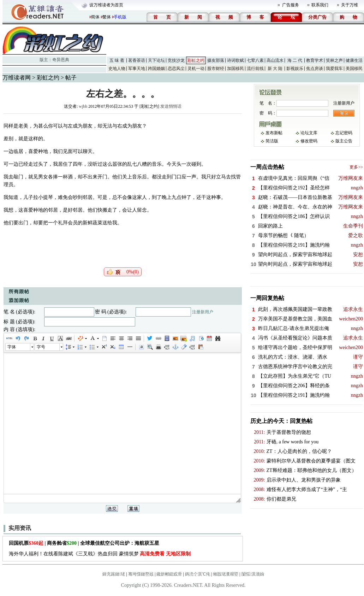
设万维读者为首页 (106, 5)
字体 (12, 347)
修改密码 (309, 141)
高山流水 (275, 60)
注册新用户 (203, 312)
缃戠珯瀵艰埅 (226, 574)
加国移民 (235, 69)
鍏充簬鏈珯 (114, 574)
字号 (41, 347)
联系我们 (320, 5)
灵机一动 (196, 69)
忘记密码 (344, 133)
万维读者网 (17, 78)
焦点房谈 (315, 69)
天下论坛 (156, 60)
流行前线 (255, 69)
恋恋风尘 (176, 69)
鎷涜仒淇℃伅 (198, 574)
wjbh (83, 106)
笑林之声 (334, 60)
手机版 (120, 17)
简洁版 (272, 141)
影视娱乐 (295, 69)
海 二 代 (295, 60)
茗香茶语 (137, 60)
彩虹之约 (196, 60)
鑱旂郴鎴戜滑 (169, 574)
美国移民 (354, 69)
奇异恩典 (61, 60)
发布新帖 (274, 133)
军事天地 (137, 69)
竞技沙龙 (176, 60)
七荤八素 (255, 60)
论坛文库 (309, 133)
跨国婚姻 (156, 69)
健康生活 (354, 60)
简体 (95, 17)
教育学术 (315, 60)
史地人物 (117, 69)
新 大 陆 (275, 69)
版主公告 (344, 141)
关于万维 (350, 5)
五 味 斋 (117, 60)
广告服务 (291, 5)
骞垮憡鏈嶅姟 (141, 574)
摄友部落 (216, 60)
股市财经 (216, 69)
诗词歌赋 (235, 60)
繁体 (107, 17)
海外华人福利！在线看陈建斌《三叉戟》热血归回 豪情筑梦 (100, 554)
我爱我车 (334, 69)
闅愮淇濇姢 (253, 574)
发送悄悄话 (171, 106)
